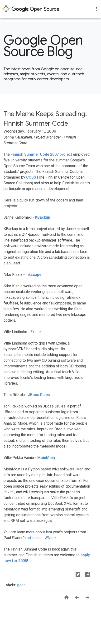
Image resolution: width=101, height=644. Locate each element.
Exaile (36, 332)
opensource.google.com (31, 9)
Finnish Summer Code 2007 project (41, 154)
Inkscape (34, 275)
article (32, 538)
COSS (31, 177)
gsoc (21, 585)
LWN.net (50, 538)
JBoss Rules (39, 395)
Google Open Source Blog (43, 46)
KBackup (43, 217)
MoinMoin (46, 458)
